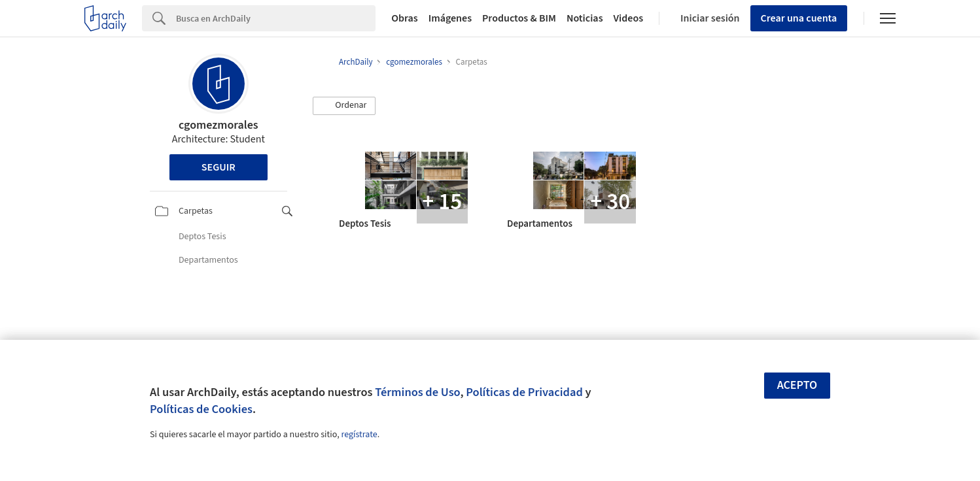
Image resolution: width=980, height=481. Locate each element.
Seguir (219, 167)
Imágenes (450, 18)
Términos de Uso (417, 392)
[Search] (276, 18)
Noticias (585, 18)
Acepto (797, 385)
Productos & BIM (519, 18)
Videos (629, 18)
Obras (405, 18)
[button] (344, 106)
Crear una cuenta (799, 18)
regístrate (359, 435)
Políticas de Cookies (201, 409)
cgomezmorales (219, 125)
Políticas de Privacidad (524, 392)
